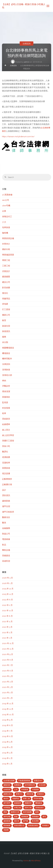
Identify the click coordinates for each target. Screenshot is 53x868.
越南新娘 (6, 501)
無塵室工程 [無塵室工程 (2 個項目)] (15, 812)
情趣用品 (6, 299)
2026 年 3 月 (7, 578)
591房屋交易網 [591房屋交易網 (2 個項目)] (9, 781)
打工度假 (6, 309)
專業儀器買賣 (8, 255)
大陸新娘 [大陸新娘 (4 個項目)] (35, 789)
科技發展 (6, 408)
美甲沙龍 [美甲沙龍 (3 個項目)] (7, 817)
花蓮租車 (6, 463)
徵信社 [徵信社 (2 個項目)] (6, 799)
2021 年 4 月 (7, 621)
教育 (4, 320)
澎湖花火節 (7, 375)
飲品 (4, 545)
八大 (4, 222)
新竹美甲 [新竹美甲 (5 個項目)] (7, 803)
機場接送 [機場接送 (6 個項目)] (39, 803)
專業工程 (6, 260)
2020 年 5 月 (7, 676)
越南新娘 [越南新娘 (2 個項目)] (7, 821)
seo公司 (6, 200)
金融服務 (6, 528)
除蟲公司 (6, 534)
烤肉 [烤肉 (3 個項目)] (5, 812)
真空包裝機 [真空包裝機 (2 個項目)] (27, 812)
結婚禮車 (6, 424)
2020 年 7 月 (7, 665)
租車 (4, 413)
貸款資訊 (6, 495)
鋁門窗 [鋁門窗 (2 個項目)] (26, 821)
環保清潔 (6, 391)
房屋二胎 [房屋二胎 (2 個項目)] (26, 799)
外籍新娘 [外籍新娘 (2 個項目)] (25, 789)
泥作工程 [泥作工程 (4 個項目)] (28, 808)
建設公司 (6, 282)
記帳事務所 (7, 479)
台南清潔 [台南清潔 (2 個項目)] (7, 789)
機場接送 (6, 353)
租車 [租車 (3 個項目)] (37, 812)
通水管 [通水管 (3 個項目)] (17, 821)
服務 (4, 337)
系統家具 (6, 419)
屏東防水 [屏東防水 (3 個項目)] (40, 794)
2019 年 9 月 (7, 720)
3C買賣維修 (7, 195)
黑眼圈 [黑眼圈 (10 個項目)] (6, 830)
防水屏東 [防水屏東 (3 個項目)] (35, 821)
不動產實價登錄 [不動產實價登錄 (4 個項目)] (24, 781)
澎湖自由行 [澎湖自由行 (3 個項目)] (40, 808)
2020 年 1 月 (7, 698)
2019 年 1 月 (7, 764)
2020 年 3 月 (7, 687)
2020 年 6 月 (8, 671)
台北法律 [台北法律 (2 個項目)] (42, 785)
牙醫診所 (6, 386)
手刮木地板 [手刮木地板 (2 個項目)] (38, 799)
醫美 (4, 523)
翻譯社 (5, 452)
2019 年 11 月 (8, 709)
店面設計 (6, 271)
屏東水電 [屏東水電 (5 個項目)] (30, 794)
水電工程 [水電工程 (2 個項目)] (18, 808)
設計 (4, 490)
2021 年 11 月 (8, 610)
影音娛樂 (6, 288)
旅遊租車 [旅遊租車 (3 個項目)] (18, 803)
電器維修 (6, 539)
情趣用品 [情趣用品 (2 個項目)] (16, 799)
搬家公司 (6, 315)
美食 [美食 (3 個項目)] (16, 817)
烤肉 (4, 381)
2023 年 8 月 (7, 600)
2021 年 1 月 (7, 638)
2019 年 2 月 (7, 758)
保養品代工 (7, 217)
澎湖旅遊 (6, 370)
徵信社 (5, 293)
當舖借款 (6, 397)
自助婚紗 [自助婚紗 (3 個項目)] (35, 817)
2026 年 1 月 (7, 583)
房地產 (5, 304)
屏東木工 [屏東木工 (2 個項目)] (19, 794)
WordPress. (36, 861)
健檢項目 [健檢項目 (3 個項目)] (7, 785)
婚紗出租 (6, 249)
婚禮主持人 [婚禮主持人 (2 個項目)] (8, 794)
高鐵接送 (6, 556)
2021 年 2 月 (7, 632)
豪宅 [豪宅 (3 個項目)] (44, 817)
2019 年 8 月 (7, 725)
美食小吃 (6, 446)
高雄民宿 (6, 561)
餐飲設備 (6, 550)
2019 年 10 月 (8, 715)
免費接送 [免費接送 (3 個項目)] (18, 785)
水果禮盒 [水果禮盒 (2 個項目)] (7, 808)
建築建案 (6, 277)
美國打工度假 (8, 441)
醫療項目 (6, 517)
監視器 (5, 402)
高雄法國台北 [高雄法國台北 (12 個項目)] (19, 825)
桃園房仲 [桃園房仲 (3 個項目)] (28, 803)
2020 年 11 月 (8, 649)
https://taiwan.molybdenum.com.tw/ (18, 136)
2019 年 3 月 (7, 753)
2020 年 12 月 (8, 643)
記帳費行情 (7, 484)
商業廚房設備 (8, 238)
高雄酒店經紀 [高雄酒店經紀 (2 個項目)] (33, 825)
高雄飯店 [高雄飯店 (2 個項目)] (46, 825)
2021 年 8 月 (7, 616)
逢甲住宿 (6, 506)
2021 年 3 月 (7, 627)
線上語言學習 (8, 435)
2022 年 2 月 (7, 605)
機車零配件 (7, 359)
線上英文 (6, 430)
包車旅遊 (6, 227)
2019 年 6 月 (7, 736)
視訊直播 (6, 473)
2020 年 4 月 (8, 682)
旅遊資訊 (6, 331)
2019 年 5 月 (7, 742)
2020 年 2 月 (7, 693)
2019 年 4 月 (7, 747)
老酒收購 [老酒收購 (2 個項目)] (25, 817)
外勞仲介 (6, 244)
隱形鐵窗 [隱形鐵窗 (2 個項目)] (7, 825)
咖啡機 (5, 233)
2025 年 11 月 (8, 594)
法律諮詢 (27, 44)
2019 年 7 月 (7, 731)
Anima (26, 861)
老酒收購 (6, 457)
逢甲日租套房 (8, 512)
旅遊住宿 (6, 326)
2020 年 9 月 (8, 654)
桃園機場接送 (8, 348)
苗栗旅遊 (6, 468)
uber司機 (6, 206)
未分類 (5, 342)
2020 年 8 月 (8, 660)
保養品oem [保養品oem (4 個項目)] (38, 781)
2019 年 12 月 (8, 704)
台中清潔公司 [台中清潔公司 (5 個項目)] (30, 785)
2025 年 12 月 (8, 589)
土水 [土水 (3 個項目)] (16, 789)
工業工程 (6, 266)
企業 (4, 211)
